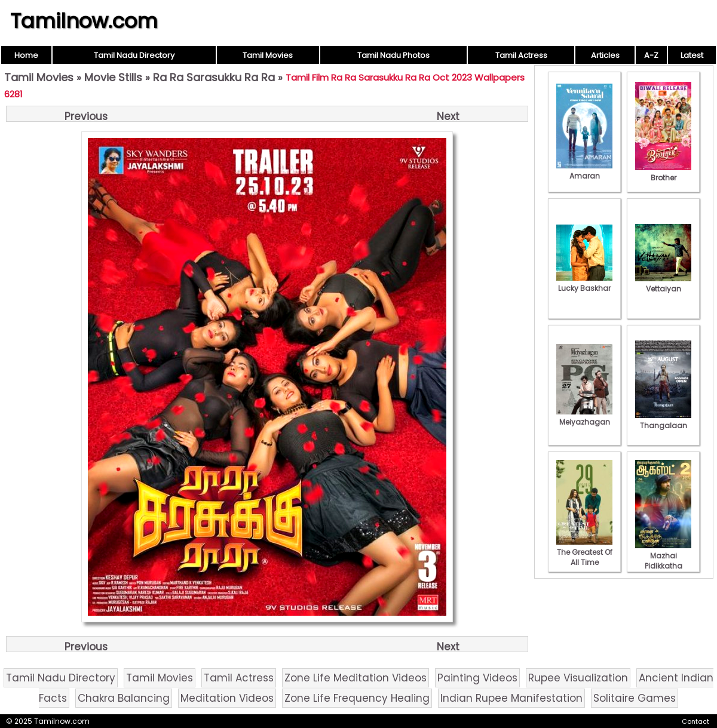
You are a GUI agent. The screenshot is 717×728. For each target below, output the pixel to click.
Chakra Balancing (124, 698)
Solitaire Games (635, 698)
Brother (663, 173)
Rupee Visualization (578, 678)
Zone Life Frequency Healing (357, 698)
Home (26, 55)
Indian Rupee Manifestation (511, 698)
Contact (695, 721)
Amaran (584, 171)
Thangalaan (663, 420)
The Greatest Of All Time (584, 552)
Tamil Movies (268, 55)
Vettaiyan (663, 284)
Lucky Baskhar (584, 283)
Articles (605, 55)
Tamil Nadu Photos (393, 55)
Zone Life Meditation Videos (356, 678)
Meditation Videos (227, 698)
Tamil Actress (521, 55)
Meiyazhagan (584, 417)
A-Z (651, 55)
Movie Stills (113, 77)
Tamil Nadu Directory (134, 55)
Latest (692, 55)
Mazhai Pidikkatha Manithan (663, 561)
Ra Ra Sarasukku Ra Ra (214, 77)
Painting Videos (477, 678)
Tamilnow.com (84, 21)
